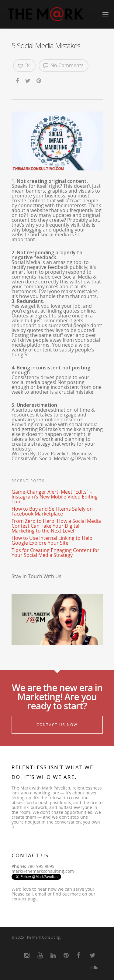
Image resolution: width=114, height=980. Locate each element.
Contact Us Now (57, 725)
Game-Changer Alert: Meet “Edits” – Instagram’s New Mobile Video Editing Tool (55, 497)
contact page (25, 899)
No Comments (64, 65)
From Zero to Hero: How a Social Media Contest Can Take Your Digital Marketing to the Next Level (56, 526)
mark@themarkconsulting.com (43, 871)
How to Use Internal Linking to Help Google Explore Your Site (52, 540)
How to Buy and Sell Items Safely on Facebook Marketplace (52, 511)
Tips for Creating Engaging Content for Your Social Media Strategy (55, 553)
